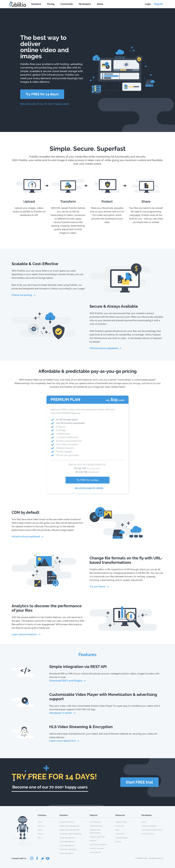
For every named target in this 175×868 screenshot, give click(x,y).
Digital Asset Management (70, 830)
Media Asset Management (69, 826)
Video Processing (96, 826)
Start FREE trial (139, 782)
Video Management (67, 842)
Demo (100, 4)
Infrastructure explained (104, 348)
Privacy (40, 834)
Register (159, 4)
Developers (85, 4)
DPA (39, 838)
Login (148, 4)
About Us (41, 826)
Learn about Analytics (24, 634)
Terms (40, 830)
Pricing (51, 4)
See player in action (61, 713)
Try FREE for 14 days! (42, 94)
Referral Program (122, 838)
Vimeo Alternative (66, 853)
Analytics (93, 841)
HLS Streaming (95, 822)
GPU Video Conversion (98, 845)
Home (40, 822)
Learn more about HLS (62, 741)
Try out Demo (97, 587)
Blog (117, 830)
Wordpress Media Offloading (70, 834)
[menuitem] (49, 822)
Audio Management (67, 846)
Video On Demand (97, 848)
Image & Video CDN (97, 837)
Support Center (121, 822)
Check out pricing (22, 295)
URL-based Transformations (152, 830)
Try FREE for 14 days (87, 480)
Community (67, 4)
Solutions (36, 4)
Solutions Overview (67, 822)
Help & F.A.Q (120, 834)
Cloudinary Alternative (68, 849)
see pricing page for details (89, 488)
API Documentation (149, 826)
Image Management (67, 838)
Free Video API (95, 852)
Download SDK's (148, 834)
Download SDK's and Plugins (66, 681)
